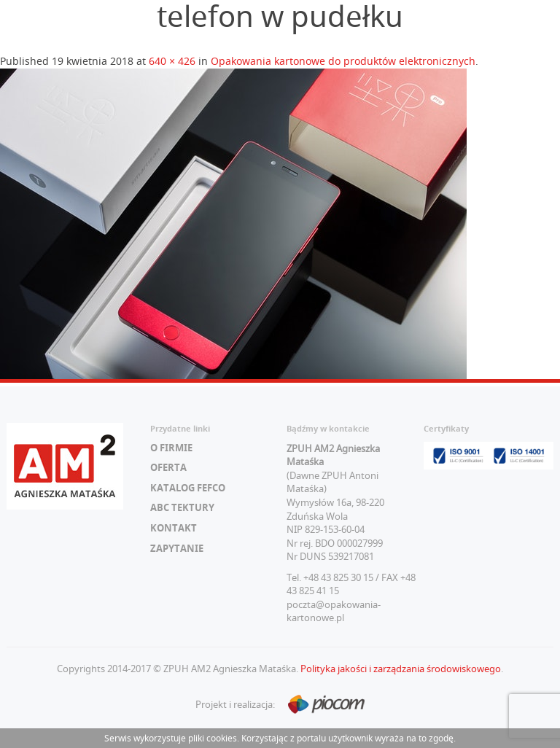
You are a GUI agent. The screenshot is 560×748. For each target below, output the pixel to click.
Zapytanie (177, 548)
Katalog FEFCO (188, 488)
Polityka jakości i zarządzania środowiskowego (401, 669)
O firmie (171, 448)
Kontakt (174, 528)
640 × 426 (172, 61)
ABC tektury (182, 507)
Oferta (168, 467)
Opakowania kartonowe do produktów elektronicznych (343, 61)
